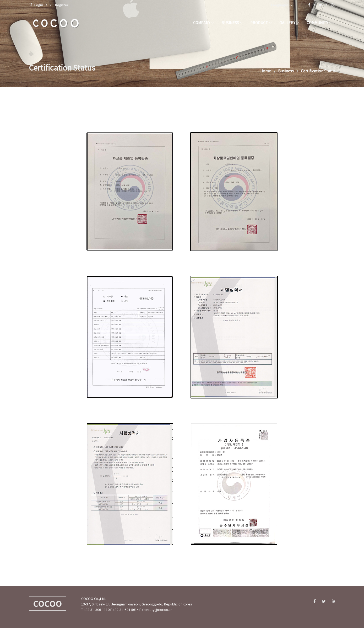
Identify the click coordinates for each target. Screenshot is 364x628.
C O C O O (56, 23)
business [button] (232, 23)
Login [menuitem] (36, 5)
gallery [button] (289, 23)
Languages (282, 5)
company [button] (203, 23)
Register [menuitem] (59, 5)
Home (266, 71)
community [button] (319, 23)
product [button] (261, 23)
